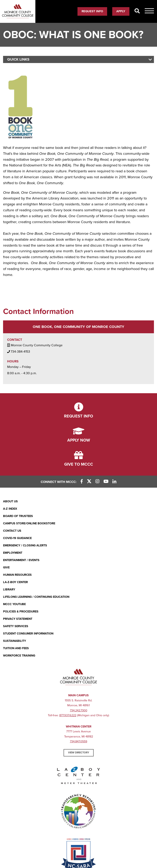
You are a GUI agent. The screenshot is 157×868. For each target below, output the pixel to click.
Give (6, 567)
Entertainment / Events (21, 560)
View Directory (79, 753)
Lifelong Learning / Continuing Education (36, 597)
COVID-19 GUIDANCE (17, 538)
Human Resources (17, 575)
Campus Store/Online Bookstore (29, 523)
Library (9, 590)
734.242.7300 (79, 710)
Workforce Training (19, 656)
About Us (10, 501)
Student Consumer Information (28, 634)
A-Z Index (10, 509)
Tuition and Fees (16, 648)
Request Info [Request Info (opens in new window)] (92, 11)
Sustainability (15, 641)
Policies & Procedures (21, 612)
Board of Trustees (18, 516)
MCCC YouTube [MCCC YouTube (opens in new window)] (14, 604)
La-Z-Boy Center (15, 582)
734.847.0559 (79, 741)
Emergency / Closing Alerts (25, 545)
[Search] (137, 11)
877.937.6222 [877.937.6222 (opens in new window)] (68, 715)
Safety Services (16, 626)
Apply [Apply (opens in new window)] (121, 11)
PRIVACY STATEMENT (18, 619)
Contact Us (12, 531)
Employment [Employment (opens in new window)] (13, 553)
